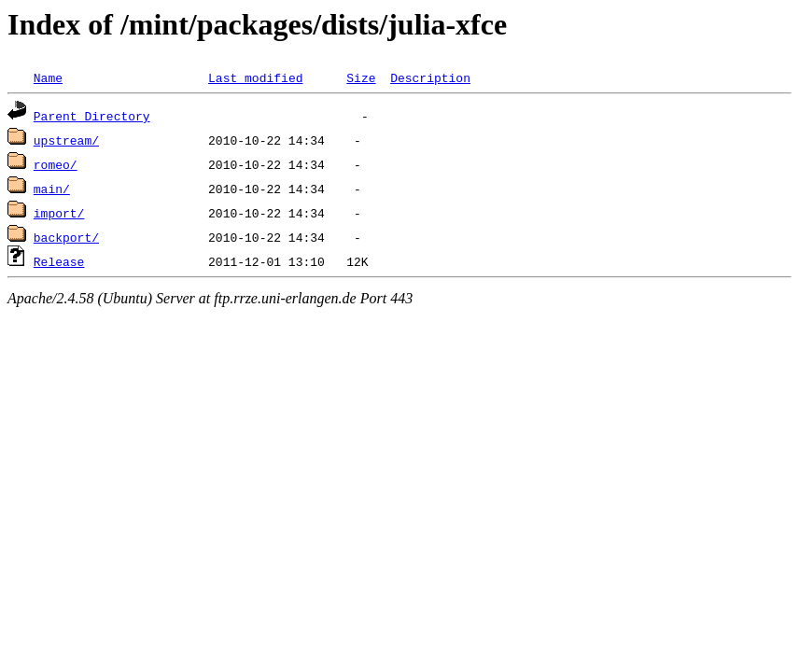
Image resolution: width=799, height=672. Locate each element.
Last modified (255, 77)
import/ (59, 213)
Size (361, 77)
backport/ (66, 237)
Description (430, 77)
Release (59, 261)
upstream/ (66, 140)
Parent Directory (92, 116)
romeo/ (56, 164)
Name (48, 77)
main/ (52, 189)
